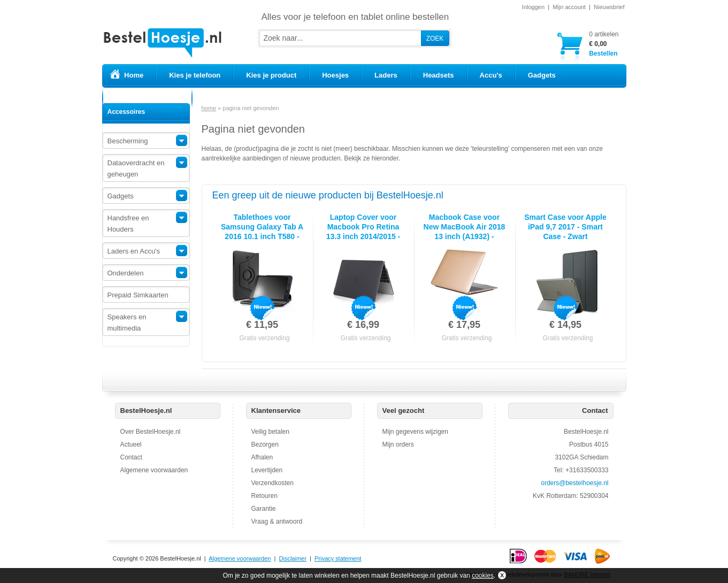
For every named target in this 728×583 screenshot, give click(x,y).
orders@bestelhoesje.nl (574, 483)
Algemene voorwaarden (154, 470)
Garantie (264, 509)
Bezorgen (265, 444)
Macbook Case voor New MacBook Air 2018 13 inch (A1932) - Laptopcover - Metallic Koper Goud (465, 236)
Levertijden (267, 470)
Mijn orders (398, 444)
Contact (131, 457)
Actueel (131, 444)
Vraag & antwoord (277, 521)
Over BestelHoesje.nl (151, 432)
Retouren (265, 496)
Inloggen (533, 7)
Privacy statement (338, 558)
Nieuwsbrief (609, 7)
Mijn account (569, 7)
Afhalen (262, 457)
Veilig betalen (270, 432)
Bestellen (604, 44)
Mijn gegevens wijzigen (415, 432)
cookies (483, 576)
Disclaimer (293, 558)
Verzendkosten (273, 483)
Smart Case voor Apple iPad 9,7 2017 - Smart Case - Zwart (565, 227)
